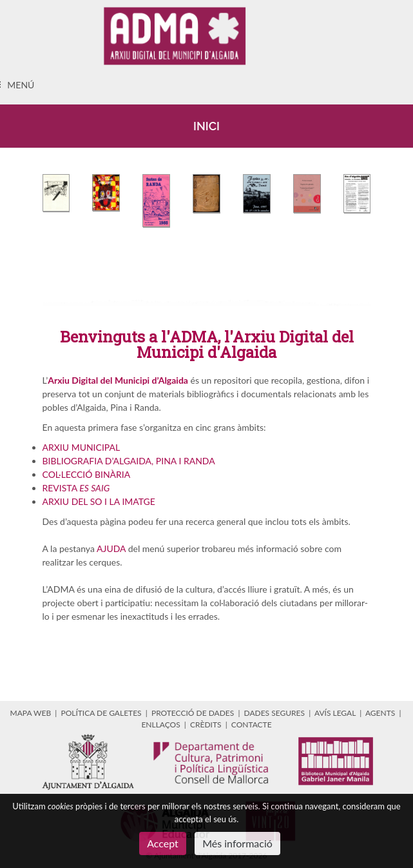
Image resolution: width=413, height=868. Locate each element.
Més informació (237, 843)
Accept (163, 843)
